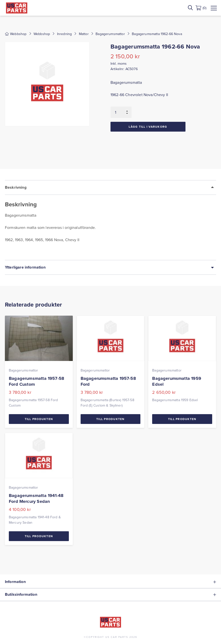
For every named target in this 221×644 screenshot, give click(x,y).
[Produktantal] (121, 112)
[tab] (110, 220)
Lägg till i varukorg (148, 127)
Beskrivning (16, 187)
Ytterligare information (25, 267)
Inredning (64, 34)
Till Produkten (39, 419)
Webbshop (42, 34)
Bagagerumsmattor (110, 34)
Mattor (84, 34)
